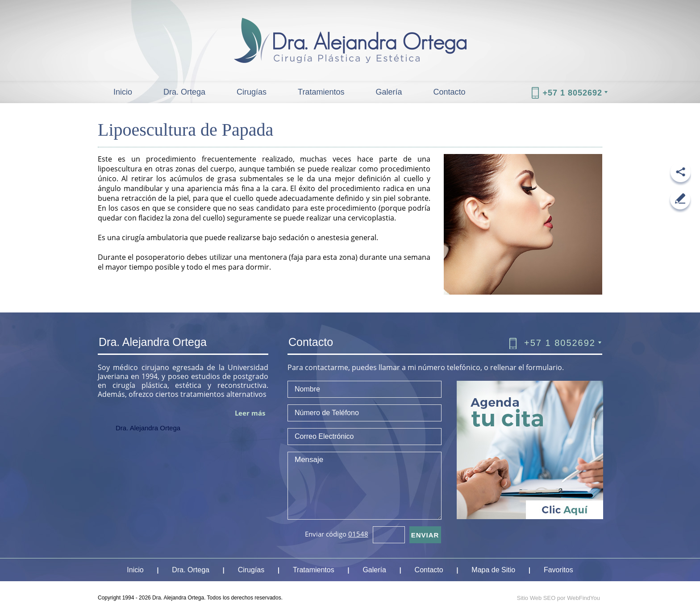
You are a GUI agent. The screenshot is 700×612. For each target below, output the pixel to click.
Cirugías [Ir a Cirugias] (252, 92)
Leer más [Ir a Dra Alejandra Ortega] (250, 413)
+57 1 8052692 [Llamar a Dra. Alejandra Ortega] (572, 93)
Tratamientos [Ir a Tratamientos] (321, 92)
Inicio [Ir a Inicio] (123, 92)
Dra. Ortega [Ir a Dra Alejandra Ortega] (184, 92)
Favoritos (558, 570)
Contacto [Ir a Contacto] (450, 92)
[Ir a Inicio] (350, 31)
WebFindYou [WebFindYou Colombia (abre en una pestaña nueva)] (583, 598)
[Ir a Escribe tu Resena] (680, 201)
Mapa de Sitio (493, 570)
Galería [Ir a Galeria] (389, 92)
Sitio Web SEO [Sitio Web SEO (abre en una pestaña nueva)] (536, 598)
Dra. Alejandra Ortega (148, 428)
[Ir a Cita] (530, 516)
